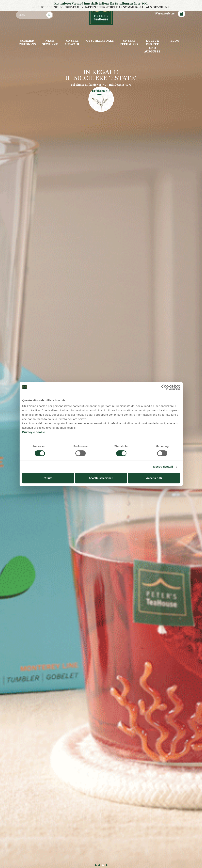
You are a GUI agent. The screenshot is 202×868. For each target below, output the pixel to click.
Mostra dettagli (163, 467)
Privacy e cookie (34, 432)
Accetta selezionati (101, 478)
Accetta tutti (154, 478)
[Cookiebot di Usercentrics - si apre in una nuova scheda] (164, 387)
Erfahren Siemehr (101, 93)
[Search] (49, 15)
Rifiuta (48, 478)
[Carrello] (170, 14)
